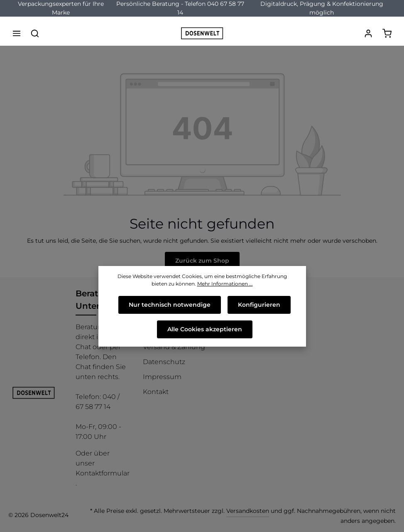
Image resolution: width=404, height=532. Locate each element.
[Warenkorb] (387, 33)
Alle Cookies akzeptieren (205, 329)
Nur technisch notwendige (170, 305)
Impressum (162, 377)
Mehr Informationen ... (225, 284)
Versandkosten (248, 511)
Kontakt (156, 392)
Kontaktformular (103, 473)
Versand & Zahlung (174, 347)
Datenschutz (164, 362)
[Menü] (17, 33)
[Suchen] (35, 33)
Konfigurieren (259, 305)
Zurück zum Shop (202, 261)
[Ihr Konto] (368, 33)
